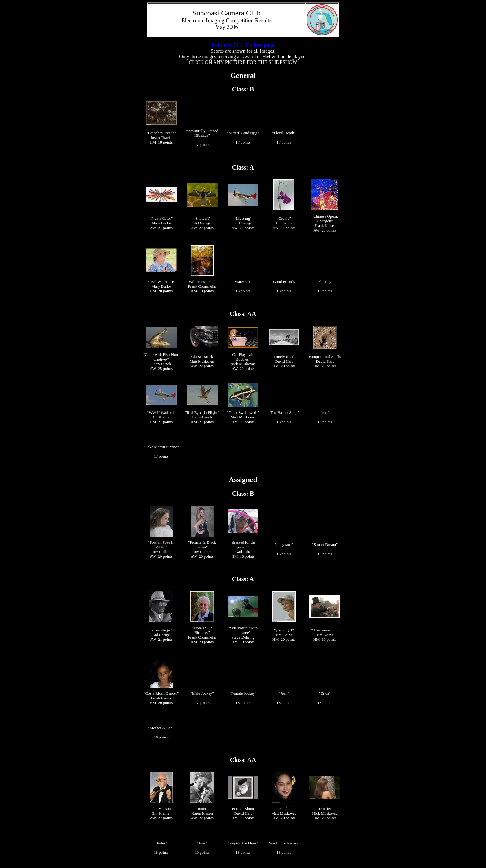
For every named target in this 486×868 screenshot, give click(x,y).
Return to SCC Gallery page (243, 45)
